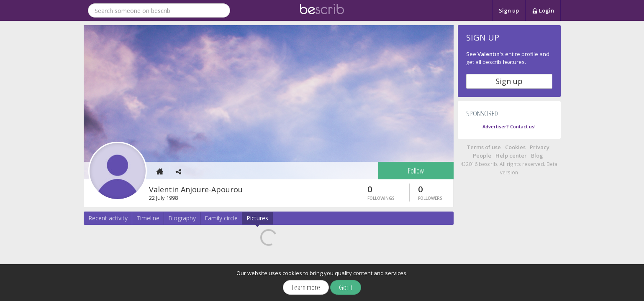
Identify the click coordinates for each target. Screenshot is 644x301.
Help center (511, 156)
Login (543, 11)
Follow (416, 171)
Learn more (306, 287)
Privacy (540, 147)
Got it (346, 287)
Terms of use (484, 147)
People (482, 156)
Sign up (509, 10)
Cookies (515, 147)
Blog (537, 156)
